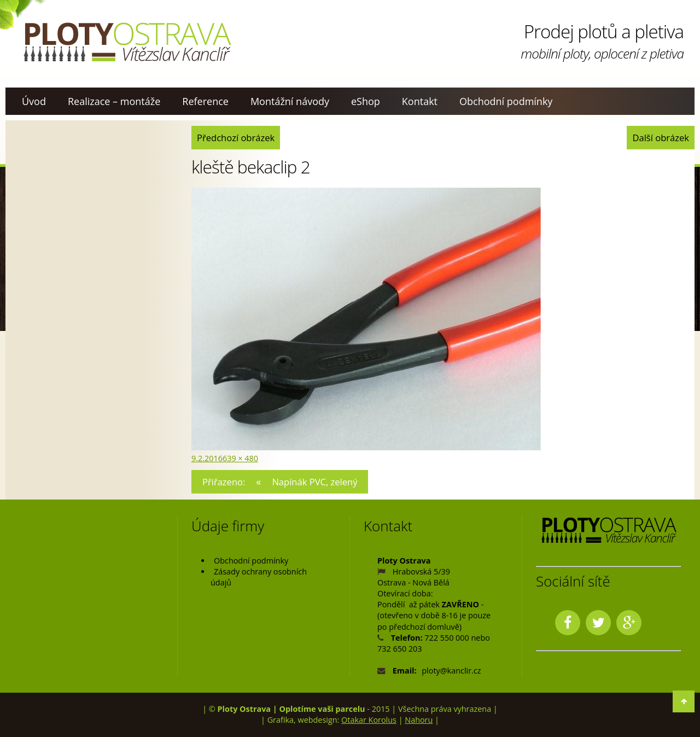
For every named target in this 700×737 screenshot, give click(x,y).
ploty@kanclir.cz (451, 671)
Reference (205, 101)
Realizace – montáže (114, 101)
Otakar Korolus (369, 720)
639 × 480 (240, 458)
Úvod (34, 101)
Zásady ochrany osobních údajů (259, 577)
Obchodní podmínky (506, 101)
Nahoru (419, 720)
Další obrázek (661, 138)
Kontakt (420, 101)
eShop (366, 101)
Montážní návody (290, 101)
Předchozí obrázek (236, 138)
